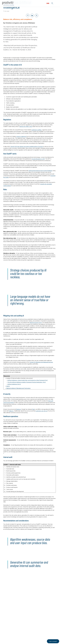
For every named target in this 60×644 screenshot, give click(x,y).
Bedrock (19, 409)
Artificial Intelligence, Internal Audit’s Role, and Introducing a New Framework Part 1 (28, 380)
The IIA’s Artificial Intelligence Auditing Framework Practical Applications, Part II (27, 382)
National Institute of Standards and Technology (18, 388)
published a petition (37, 130)
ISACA (8, 386)
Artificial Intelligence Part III (14, 384)
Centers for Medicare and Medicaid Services (41, 362)
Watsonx (11, 411)
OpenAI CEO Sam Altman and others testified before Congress (27, 147)
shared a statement (21, 137)
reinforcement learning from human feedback (40, 171)
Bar (33, 409)
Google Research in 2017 (38, 159)
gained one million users (26, 126)
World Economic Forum (36, 323)
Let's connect (53, 641)
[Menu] (57, 4)
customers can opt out (41, 411)
